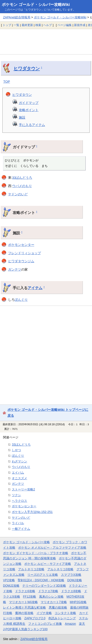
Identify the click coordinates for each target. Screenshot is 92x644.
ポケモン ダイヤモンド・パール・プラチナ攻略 (36, 553)
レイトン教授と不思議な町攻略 (24, 607)
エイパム (18, 472)
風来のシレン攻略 (51, 597)
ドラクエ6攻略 (25, 591)
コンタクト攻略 (65, 613)
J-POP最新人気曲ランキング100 (25, 629)
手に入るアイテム (32, 125)
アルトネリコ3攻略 (61, 569)
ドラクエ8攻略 (71, 591)
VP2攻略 (9, 580)
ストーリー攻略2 (23, 489)
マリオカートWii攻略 (23, 602)
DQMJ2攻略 (11, 586)
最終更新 (27, 25)
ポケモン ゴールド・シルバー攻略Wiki (36, 5)
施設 (22, 117)
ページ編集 (65, 25)
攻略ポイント (29, 110)
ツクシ (16, 495)
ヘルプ (48, 25)
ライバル (18, 523)
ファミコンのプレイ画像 (45, 624)
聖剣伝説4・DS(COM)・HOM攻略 (41, 580)
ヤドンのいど (18, 194)
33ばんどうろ (22, 178)
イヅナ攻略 (44, 613)
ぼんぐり (21, 300)
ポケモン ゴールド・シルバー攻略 (26, 542)
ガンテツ (15, 269)
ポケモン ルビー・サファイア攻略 (48, 564)
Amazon (70, 624)
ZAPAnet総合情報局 (17, 17)
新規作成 (80, 25)
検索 (38, 25)
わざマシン (19, 461)
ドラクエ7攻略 (48, 591)
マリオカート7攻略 (54, 602)
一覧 (16, 25)
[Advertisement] (46, 42)
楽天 (82, 624)
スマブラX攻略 (71, 575)
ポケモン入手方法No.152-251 (32, 512)
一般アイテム (21, 529)
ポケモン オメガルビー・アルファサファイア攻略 (52, 548)
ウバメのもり (22, 186)
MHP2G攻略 (78, 602)
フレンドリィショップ (24, 253)
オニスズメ (19, 478)
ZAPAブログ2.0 (35, 618)
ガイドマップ (29, 103)
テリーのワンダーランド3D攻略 (44, 586)
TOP (7, 81)
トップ (7, 25)
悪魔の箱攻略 (58, 607)
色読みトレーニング (62, 618)
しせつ (16, 450)
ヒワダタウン (27, 68)
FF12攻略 (30, 597)
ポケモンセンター (21, 245)
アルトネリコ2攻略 (31, 569)
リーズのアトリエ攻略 (43, 575)
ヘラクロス (19, 501)
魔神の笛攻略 (24, 613)
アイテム (35, 288)
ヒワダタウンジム (21, 261)
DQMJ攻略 (75, 580)
